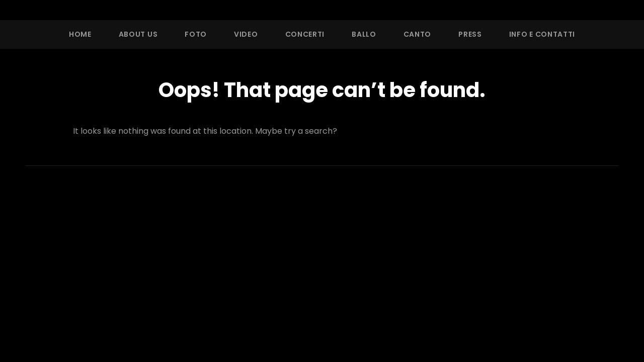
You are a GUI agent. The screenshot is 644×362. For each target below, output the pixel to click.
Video (246, 34)
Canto (418, 34)
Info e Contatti (542, 34)
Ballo (364, 34)
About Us (138, 34)
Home (80, 34)
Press (470, 34)
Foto (196, 34)
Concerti (305, 34)
